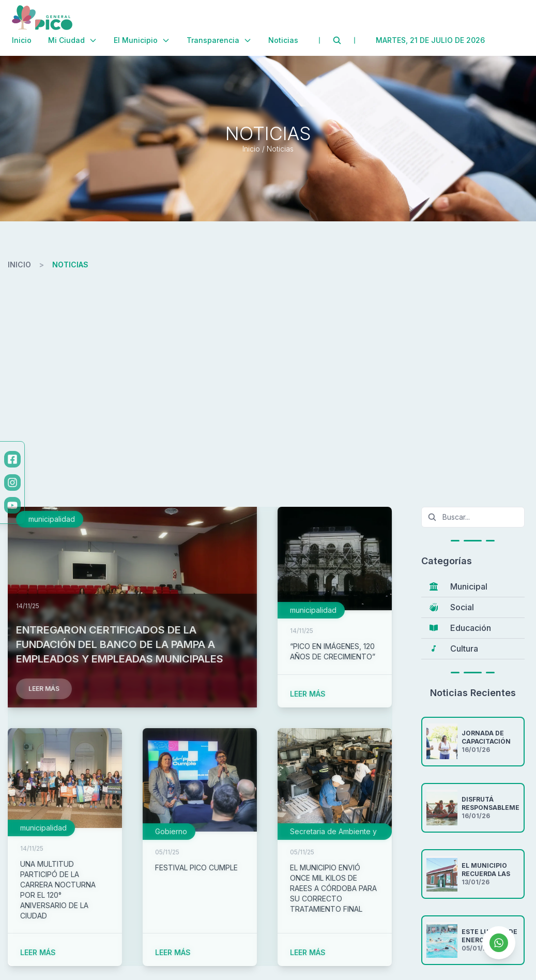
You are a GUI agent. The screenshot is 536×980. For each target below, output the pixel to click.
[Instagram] (12, 483)
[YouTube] (12, 505)
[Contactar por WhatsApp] (499, 943)
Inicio (22, 40)
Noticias (283, 40)
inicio (19, 265)
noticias (70, 265)
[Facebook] (12, 459)
